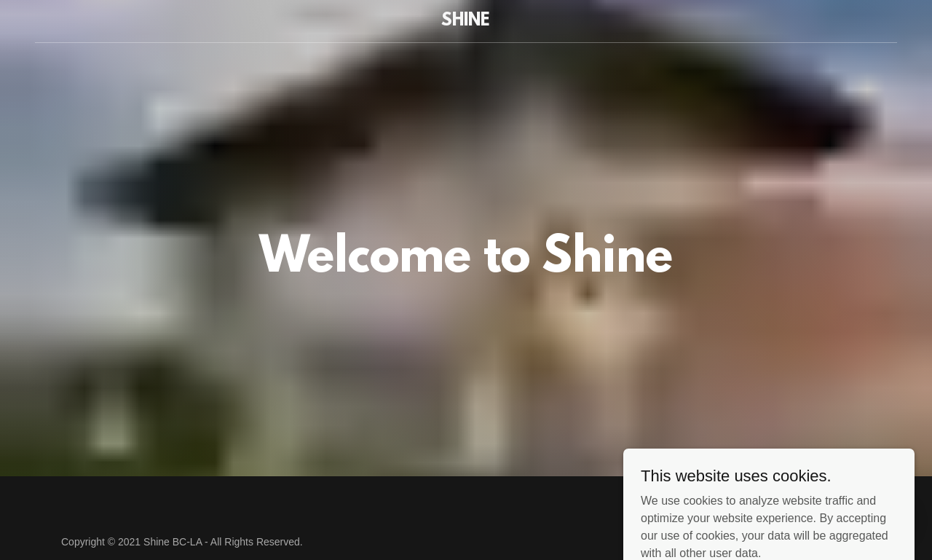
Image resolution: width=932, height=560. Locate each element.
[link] (466, 21)
